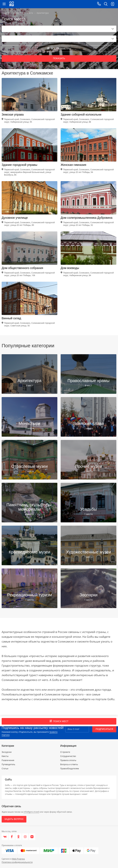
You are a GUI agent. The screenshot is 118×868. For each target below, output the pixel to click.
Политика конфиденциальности (17, 862)
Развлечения (8, 760)
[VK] (5, 837)
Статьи (5, 769)
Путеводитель (8, 764)
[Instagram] (25, 837)
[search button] (106, 4)
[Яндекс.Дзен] (32, 837)
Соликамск (18, 13)
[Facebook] (12, 837)
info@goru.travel (31, 812)
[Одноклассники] (19, 837)
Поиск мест (59, 721)
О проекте (65, 752)
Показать (59, 58)
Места (30, 13)
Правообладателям (70, 769)
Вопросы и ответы (69, 764)
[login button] (112, 4)
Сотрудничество (68, 756)
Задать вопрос (14, 819)
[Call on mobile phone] (99, 4)
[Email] (77, 729)
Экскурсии (7, 752)
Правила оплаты (68, 760)
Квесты (5, 756)
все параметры (59, 49)
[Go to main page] (12, 4)
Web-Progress (18, 859)
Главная (6, 13)
